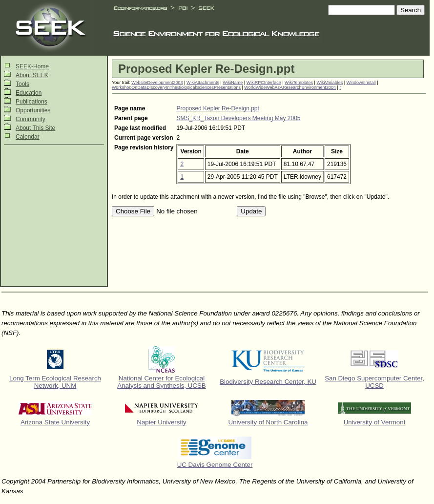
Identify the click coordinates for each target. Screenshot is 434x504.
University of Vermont (375, 422)
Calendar (28, 137)
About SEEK (32, 75)
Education (29, 93)
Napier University (161, 422)
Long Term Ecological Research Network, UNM (55, 382)
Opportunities (33, 110)
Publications (31, 102)
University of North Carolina (268, 422)
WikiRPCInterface (264, 83)
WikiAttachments (203, 83)
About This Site (35, 128)
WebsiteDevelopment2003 (157, 83)
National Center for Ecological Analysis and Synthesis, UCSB (162, 382)
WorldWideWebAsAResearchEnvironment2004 (290, 87)
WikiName (233, 83)
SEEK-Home (32, 66)
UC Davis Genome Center (215, 465)
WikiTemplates (299, 83)
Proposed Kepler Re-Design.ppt (217, 108)
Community (31, 119)
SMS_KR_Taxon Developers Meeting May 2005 (238, 118)
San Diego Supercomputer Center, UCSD (374, 382)
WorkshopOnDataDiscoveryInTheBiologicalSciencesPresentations (176, 87)
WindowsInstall (361, 83)
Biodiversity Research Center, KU (268, 382)
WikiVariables (330, 83)
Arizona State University (55, 422)
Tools (22, 84)
